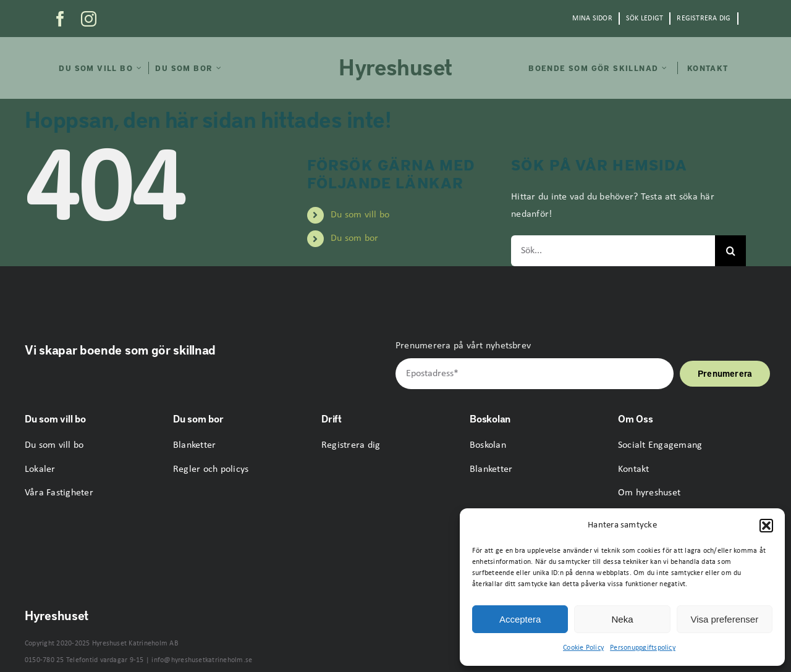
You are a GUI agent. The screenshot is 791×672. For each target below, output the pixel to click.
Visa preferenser (724, 619)
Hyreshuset (395, 66)
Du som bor (354, 238)
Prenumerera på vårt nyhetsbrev (463, 346)
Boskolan (488, 445)
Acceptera (520, 619)
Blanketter (194, 445)
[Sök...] (613, 251)
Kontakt (634, 469)
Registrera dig (351, 445)
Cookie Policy (583, 648)
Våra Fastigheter (59, 493)
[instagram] (89, 19)
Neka (622, 619)
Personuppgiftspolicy (643, 648)
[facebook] (60, 19)
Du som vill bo (360, 215)
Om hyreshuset (649, 493)
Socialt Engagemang (660, 445)
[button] (766, 526)
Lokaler (40, 469)
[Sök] (730, 251)
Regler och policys (211, 469)
